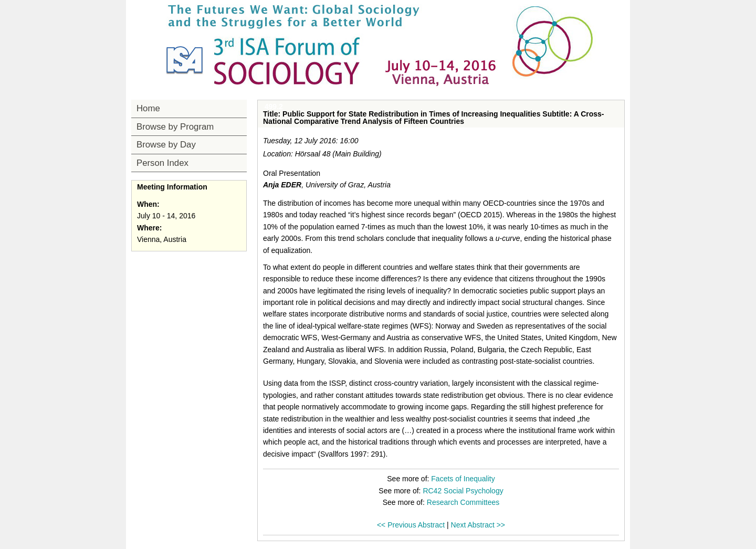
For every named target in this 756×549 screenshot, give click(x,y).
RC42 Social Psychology (463, 491)
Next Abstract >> (478, 525)
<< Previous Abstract (411, 525)
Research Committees (463, 502)
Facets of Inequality (463, 479)
